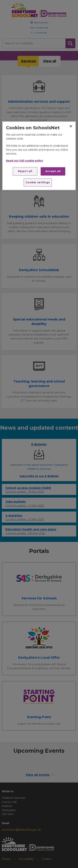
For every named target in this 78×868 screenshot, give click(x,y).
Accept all (53, 171)
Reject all (25, 171)
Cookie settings (38, 182)
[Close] (71, 126)
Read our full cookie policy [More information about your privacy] (25, 161)
